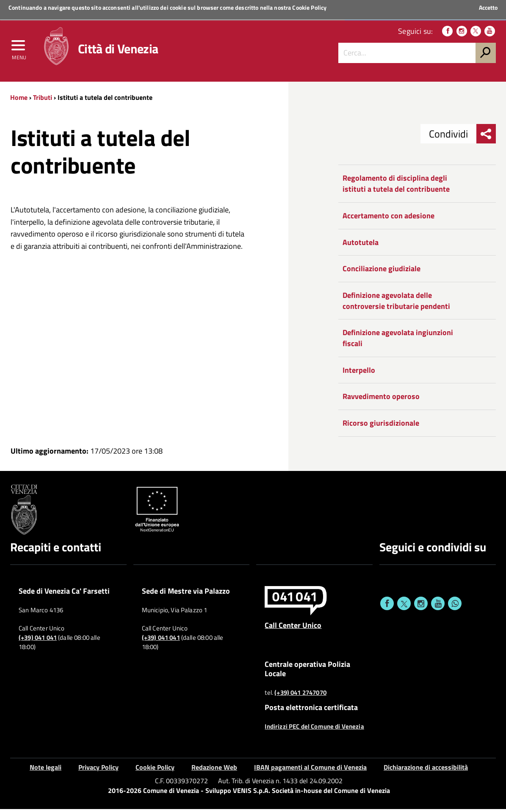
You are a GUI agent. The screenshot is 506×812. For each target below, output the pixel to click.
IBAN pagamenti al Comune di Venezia (310, 770)
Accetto (488, 8)
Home (19, 100)
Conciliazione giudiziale (382, 272)
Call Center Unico (293, 628)
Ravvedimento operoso (381, 400)
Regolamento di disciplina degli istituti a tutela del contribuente (396, 187)
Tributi (43, 100)
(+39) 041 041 (38, 641)
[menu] (19, 50)
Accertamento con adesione (388, 219)
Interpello (359, 373)
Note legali (46, 770)
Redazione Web (214, 770)
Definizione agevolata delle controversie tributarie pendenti (396, 304)
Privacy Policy (98, 770)
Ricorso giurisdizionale (381, 426)
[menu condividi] (486, 137)
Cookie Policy (309, 7)
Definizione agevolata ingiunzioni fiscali (398, 341)
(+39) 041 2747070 (300, 696)
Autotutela (361, 245)
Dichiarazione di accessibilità (426, 770)
